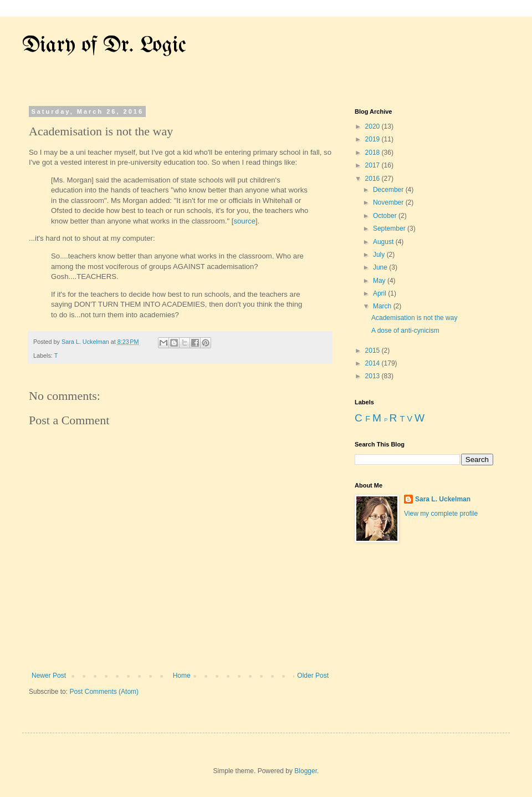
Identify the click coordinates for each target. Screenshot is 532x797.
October (386, 216)
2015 (374, 351)
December (389, 190)
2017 (374, 165)
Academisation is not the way (414, 318)
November (389, 202)
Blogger (306, 771)
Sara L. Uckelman (443, 499)
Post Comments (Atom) (104, 692)
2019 (374, 139)
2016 (374, 179)
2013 (374, 376)
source (244, 221)
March (383, 306)
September (390, 229)
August (384, 242)
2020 (374, 126)
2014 (374, 363)
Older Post (313, 676)
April (380, 293)
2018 (374, 153)
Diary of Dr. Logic (104, 46)
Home (182, 676)
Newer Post (49, 676)
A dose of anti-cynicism (405, 331)
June (381, 267)
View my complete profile (441, 514)
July (380, 255)
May (380, 281)
